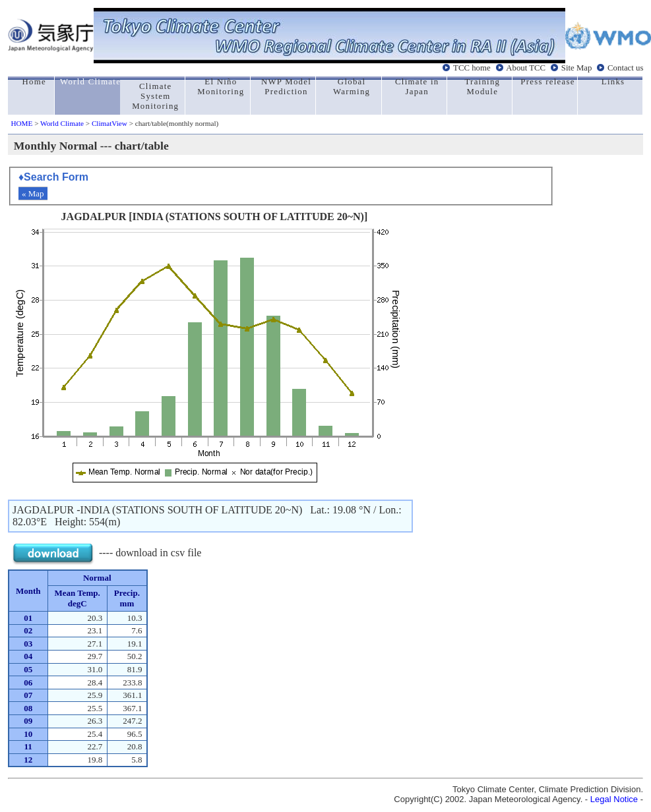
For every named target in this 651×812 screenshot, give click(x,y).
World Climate (62, 123)
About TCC (526, 68)
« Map (33, 193)
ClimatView (109, 123)
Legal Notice (614, 799)
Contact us (625, 68)
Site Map (577, 68)
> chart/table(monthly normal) (173, 123)
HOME (21, 123)
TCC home (472, 68)
